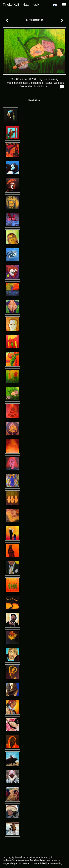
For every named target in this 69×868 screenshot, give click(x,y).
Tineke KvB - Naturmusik (21, 5)
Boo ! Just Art (41, 86)
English (55, 5)
